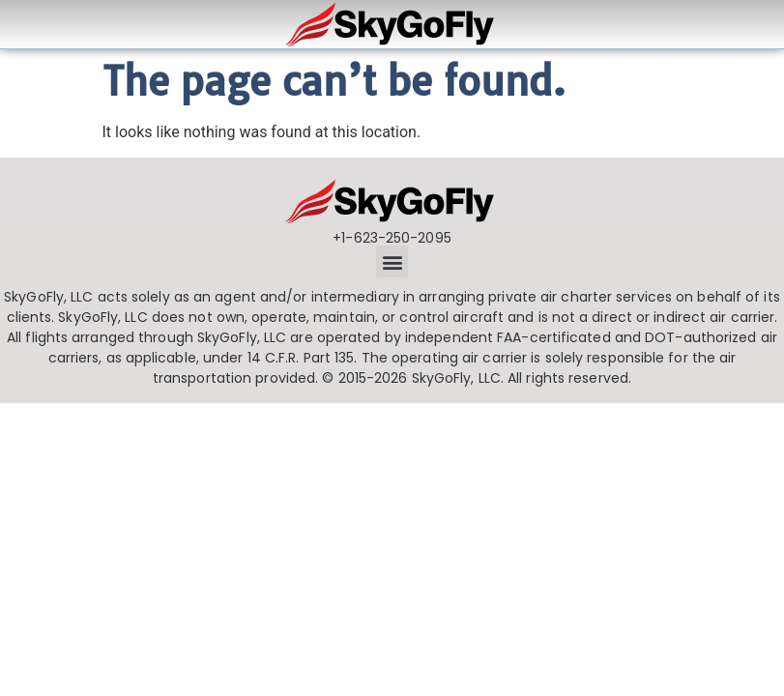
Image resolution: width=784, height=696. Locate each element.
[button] (392, 261)
